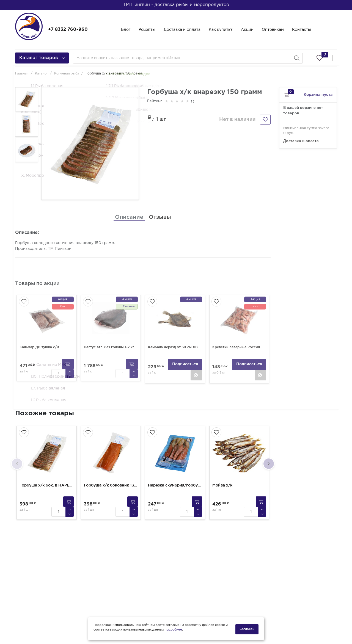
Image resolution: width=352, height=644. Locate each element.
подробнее (173, 631)
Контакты (302, 30)
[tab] (129, 217)
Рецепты (147, 30)
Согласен (247, 629)
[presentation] (17, 461)
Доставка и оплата (182, 30)
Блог (126, 30)
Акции (247, 30)
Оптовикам (273, 30)
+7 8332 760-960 (68, 30)
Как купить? (221, 30)
